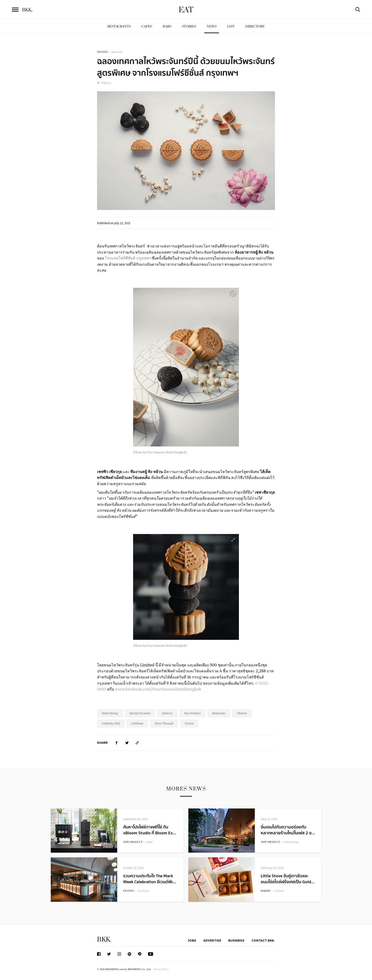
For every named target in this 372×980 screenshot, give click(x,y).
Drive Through (164, 723)
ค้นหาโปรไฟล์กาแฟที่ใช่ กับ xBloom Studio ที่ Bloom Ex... (150, 830)
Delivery (167, 713)
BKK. (104, 940)
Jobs (192, 940)
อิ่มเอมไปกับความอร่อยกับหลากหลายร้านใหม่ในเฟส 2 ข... (288, 830)
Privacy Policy (161, 969)
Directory (255, 26)
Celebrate (137, 723)
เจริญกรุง (104, 83)
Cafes (147, 26)
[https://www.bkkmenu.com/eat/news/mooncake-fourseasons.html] (137, 743)
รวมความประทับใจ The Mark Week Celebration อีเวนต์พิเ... (150, 879)
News (212, 26)
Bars (167, 26)
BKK (27, 10)
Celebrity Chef (111, 723)
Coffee (149, 842)
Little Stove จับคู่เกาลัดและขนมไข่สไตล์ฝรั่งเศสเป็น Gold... (288, 879)
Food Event (143, 891)
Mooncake (117, 52)
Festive (189, 723)
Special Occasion (140, 713)
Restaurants (119, 26)
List (231, 26)
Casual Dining (291, 842)
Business (236, 940)
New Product (192, 713)
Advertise (212, 940)
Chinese (242, 713)
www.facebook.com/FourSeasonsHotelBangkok (158, 689)
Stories (189, 26)
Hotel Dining (110, 713)
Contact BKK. (263, 940)
